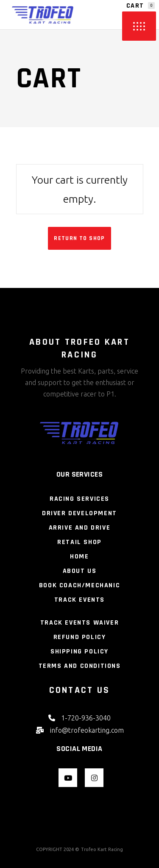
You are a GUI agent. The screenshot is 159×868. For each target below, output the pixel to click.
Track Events (79, 600)
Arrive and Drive (80, 528)
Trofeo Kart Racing (102, 849)
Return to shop (79, 238)
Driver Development (79, 513)
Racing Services (79, 499)
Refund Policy (80, 637)
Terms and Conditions (80, 666)
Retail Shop (79, 542)
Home (79, 557)
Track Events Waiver (79, 623)
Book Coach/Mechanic (79, 585)
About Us (80, 571)
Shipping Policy (79, 652)
